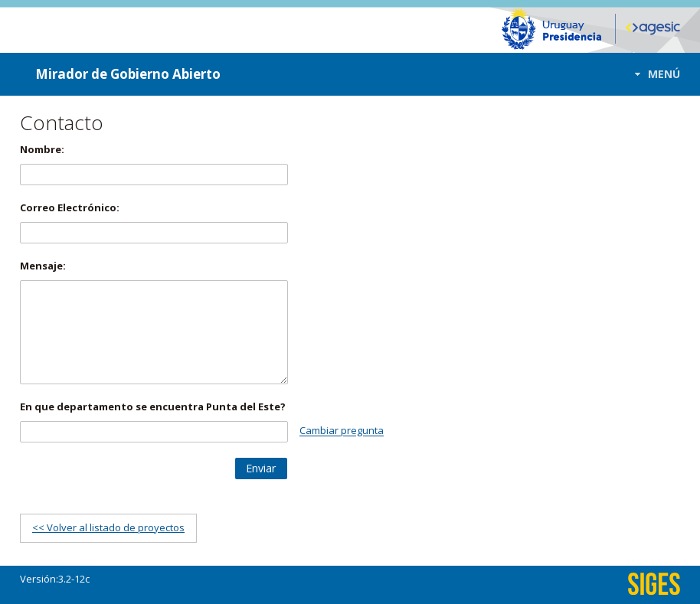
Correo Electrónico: (70, 207)
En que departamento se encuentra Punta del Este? (153, 406)
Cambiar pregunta (342, 431)
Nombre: (42, 149)
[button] (653, 74)
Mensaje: (43, 266)
